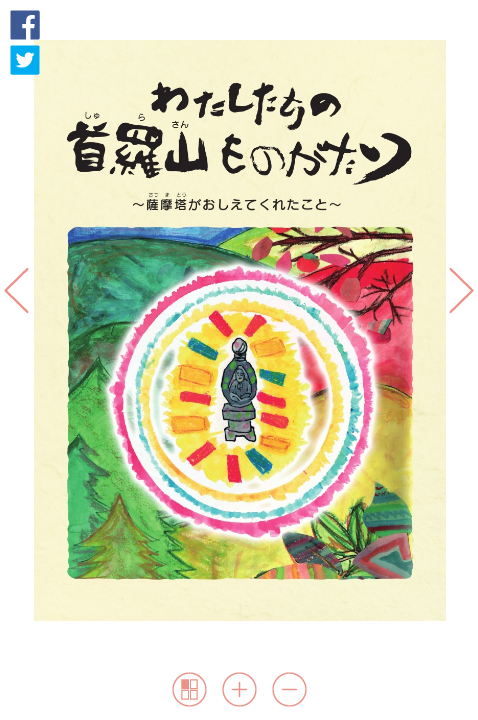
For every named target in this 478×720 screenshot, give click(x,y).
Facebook (25, 25)
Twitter (25, 60)
